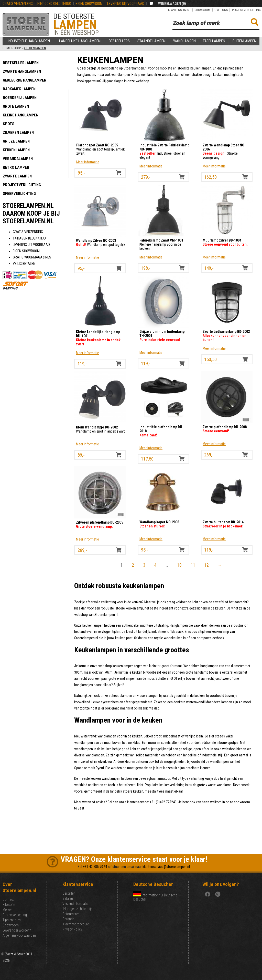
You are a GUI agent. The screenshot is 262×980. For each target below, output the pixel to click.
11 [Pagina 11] (193, 565)
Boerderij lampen (20, 98)
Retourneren (71, 914)
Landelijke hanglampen (80, 41)
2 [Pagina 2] (133, 565)
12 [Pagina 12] (206, 565)
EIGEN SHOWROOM (89, 4)
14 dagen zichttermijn (78, 909)
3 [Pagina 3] (144, 565)
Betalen (68, 898)
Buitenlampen (244, 41)
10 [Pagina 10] (179, 565)
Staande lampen (151, 41)
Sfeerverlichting (19, 194)
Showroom (202, 10)
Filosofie (9, 905)
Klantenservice (179, 10)
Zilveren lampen (18, 133)
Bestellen (69, 893)
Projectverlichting (246, 10)
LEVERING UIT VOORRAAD (126, 4)
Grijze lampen (16, 141)
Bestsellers (119, 41)
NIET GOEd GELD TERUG (54, 4)
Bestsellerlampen (21, 63)
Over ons (221, 10)
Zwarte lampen (17, 176)
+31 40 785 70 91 (95, 867)
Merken (8, 910)
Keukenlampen (16, 150)
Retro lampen (16, 167)
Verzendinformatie (75, 904)
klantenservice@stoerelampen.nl (166, 867)
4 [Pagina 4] (155, 565)
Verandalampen (18, 159)
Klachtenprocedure (76, 924)
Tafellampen (214, 41)
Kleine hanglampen (21, 115)
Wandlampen (184, 41)
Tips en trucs (12, 920)
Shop (17, 48)
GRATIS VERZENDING (18, 4)
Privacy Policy (72, 929)
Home (7, 48)
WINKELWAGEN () (172, 4)
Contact (8, 899)
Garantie (68, 919)
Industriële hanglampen (29, 41)
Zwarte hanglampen (22, 72)
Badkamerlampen (19, 89)
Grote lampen (16, 106)
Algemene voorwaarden (19, 935)
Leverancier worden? (17, 930)
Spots (9, 124)
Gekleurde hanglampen (25, 80)
